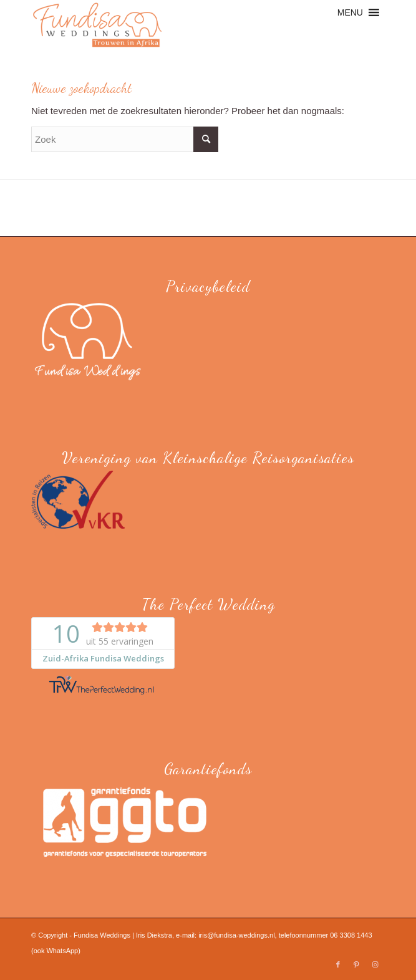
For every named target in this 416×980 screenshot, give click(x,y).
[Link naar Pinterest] (357, 964)
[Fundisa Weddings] (173, 25)
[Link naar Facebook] (338, 964)
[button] (350, 12)
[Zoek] (125, 139)
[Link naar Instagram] (375, 964)
